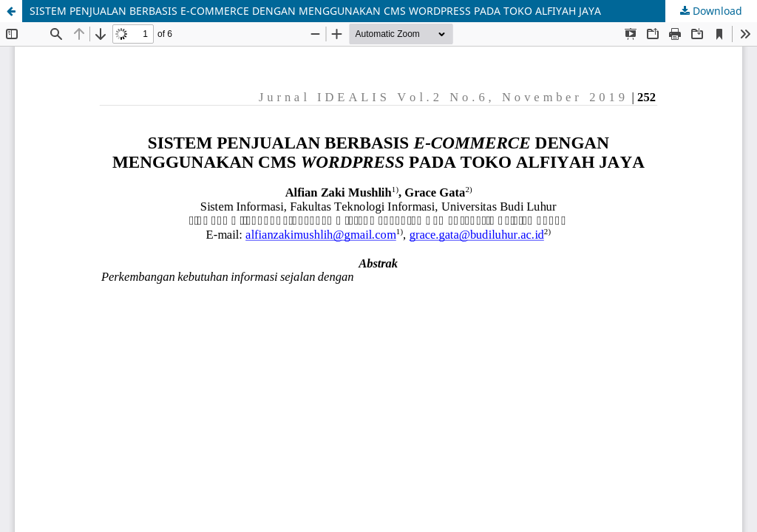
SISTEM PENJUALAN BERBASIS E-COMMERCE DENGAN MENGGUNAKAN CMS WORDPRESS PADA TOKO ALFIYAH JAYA (315, 11)
